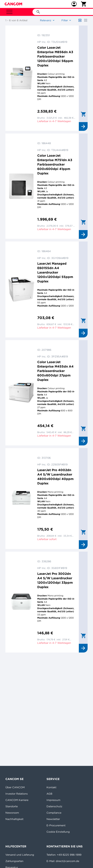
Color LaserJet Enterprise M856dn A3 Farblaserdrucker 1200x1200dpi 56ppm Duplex (55, 56)
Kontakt (51, 787)
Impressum (53, 800)
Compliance (54, 813)
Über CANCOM (15, 787)
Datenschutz (54, 806)
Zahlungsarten (14, 861)
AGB (49, 794)
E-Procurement (56, 825)
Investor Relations (17, 794)
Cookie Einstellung (58, 832)
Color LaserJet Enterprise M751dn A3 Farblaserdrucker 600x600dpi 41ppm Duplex (55, 164)
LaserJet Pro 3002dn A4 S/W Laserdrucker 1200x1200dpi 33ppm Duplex (55, 580)
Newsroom (12, 813)
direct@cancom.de (67, 861)
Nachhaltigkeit (14, 819)
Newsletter (53, 819)
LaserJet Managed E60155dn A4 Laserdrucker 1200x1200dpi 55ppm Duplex (55, 272)
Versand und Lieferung (20, 855)
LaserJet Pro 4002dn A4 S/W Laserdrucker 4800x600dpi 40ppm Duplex (55, 477)
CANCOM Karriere (17, 800)
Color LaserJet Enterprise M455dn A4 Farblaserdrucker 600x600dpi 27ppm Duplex (55, 371)
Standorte (12, 806)
